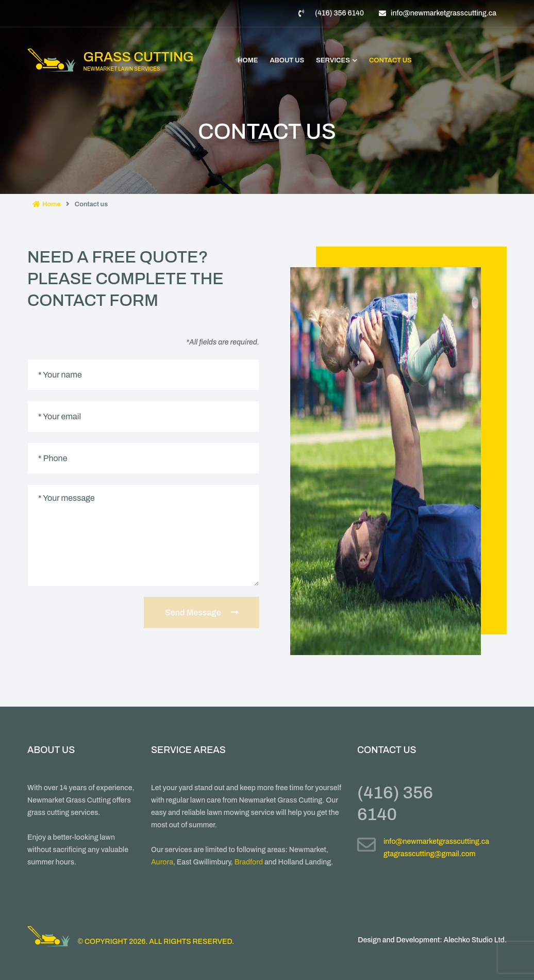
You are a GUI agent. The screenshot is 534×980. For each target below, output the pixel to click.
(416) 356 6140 (339, 13)
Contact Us (390, 60)
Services (337, 60)
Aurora (162, 862)
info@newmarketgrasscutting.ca (444, 13)
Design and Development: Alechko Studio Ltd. (432, 940)
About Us (287, 60)
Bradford (249, 862)
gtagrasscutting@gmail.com (430, 854)
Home (248, 60)
